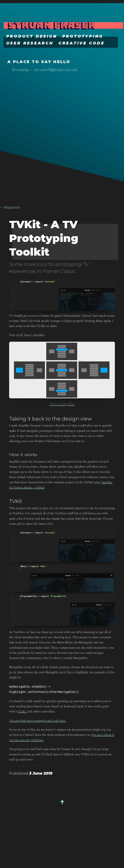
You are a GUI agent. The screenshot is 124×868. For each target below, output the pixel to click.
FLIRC (22, 712)
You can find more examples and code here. (38, 721)
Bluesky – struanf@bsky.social (45, 70)
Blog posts (12, 207)
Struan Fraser (51, 25)
